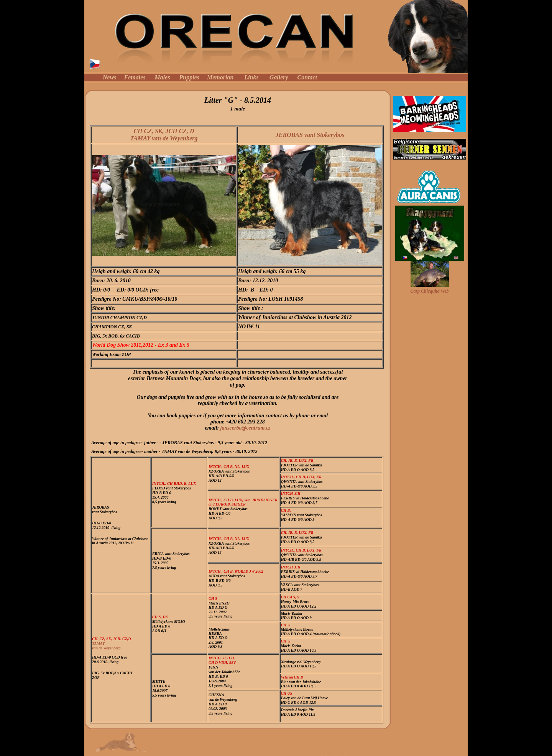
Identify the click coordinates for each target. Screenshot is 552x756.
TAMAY (98, 643)
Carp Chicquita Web (429, 291)
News (110, 77)
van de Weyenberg (106, 648)
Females (135, 77)
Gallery (279, 77)
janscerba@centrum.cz (246, 428)
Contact (307, 77)
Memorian (220, 77)
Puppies (189, 77)
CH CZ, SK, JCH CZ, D (164, 131)
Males (163, 77)
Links (251, 77)
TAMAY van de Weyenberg (164, 138)
